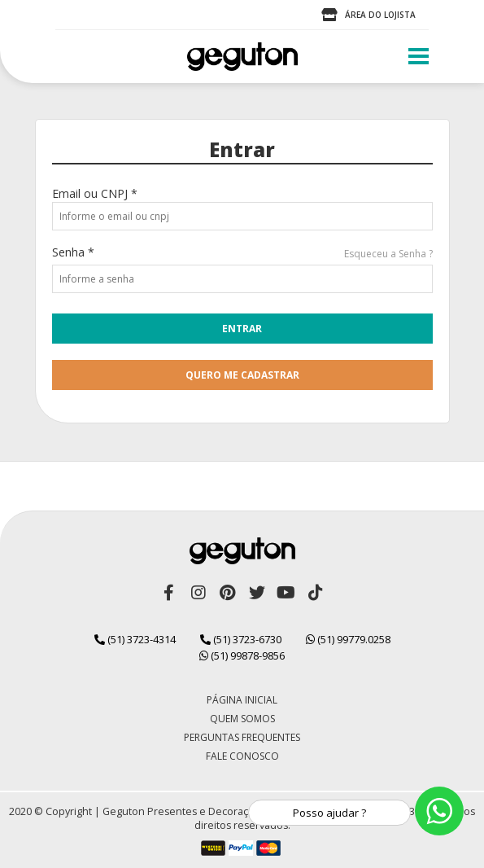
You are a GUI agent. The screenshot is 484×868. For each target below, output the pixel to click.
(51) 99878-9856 (242, 655)
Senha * (73, 252)
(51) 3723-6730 (241, 639)
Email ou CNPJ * (95, 193)
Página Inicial (242, 700)
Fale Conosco (242, 756)
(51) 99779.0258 (348, 639)
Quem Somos (242, 719)
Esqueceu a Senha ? (388, 254)
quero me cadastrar (242, 375)
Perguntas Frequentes (242, 737)
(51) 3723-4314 (135, 639)
